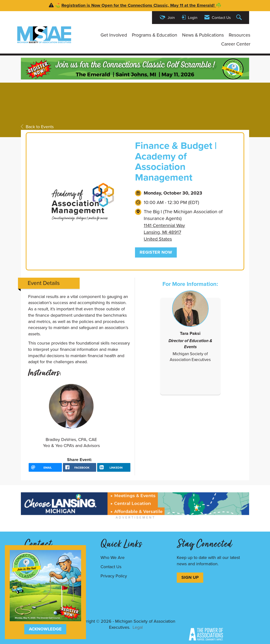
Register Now (156, 252)
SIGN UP (190, 577)
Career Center (236, 44)
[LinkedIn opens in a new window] (114, 467)
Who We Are (113, 558)
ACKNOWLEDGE (45, 629)
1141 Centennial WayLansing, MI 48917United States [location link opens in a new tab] (164, 232)
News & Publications (203, 35)
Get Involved (114, 35)
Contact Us (111, 567)
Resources (240, 35)
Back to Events (37, 127)
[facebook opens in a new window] (80, 467)
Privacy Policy (114, 576)
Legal (138, 627)
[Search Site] (240, 18)
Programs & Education (155, 35)
